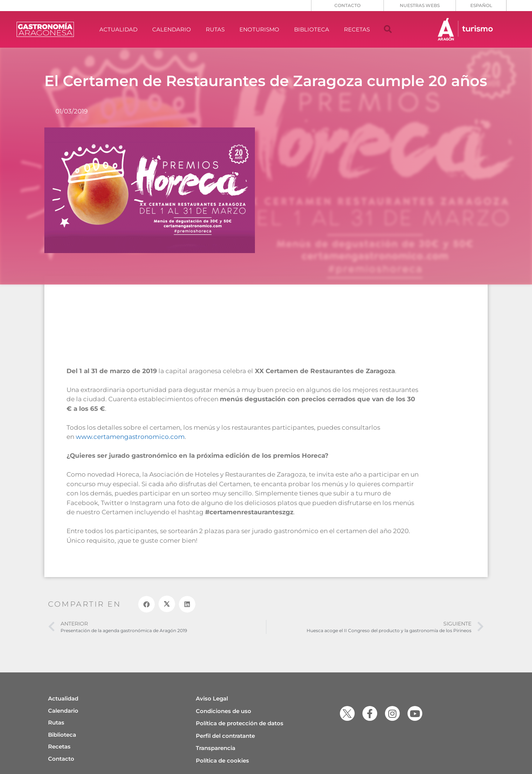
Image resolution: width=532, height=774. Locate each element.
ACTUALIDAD (118, 29)
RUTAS (215, 29)
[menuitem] (481, 6)
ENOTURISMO (259, 29)
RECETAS (357, 29)
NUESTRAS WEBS (420, 5)
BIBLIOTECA (312, 29)
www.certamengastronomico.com (130, 437)
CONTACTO (347, 5)
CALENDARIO (172, 29)
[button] (388, 30)
